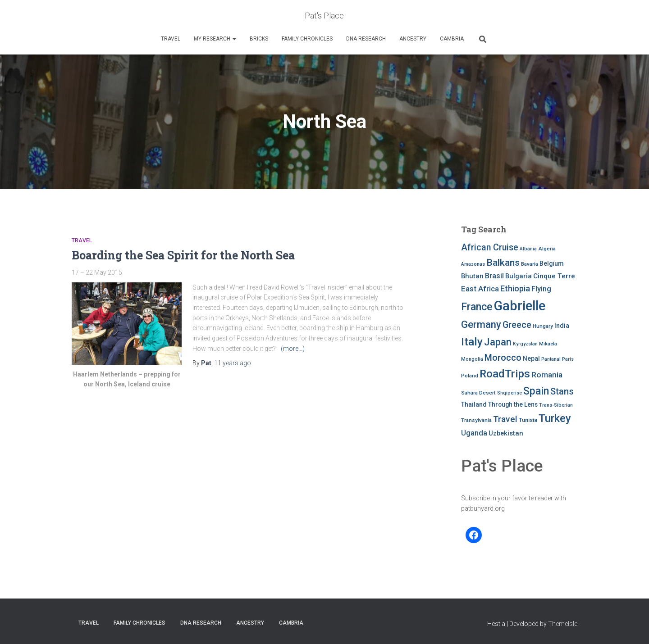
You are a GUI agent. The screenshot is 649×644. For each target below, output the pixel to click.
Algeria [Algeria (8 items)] (547, 249)
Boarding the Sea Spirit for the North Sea (183, 255)
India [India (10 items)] (562, 326)
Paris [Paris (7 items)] (568, 359)
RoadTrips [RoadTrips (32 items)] (505, 374)
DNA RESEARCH (366, 39)
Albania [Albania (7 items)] (528, 249)
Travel (171, 39)
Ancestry (413, 39)
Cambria (452, 39)
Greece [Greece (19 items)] (517, 325)
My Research (215, 39)
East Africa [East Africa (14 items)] (480, 289)
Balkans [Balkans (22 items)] (503, 263)
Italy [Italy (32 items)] (472, 342)
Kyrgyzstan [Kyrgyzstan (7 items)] (525, 344)
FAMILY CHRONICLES (307, 39)
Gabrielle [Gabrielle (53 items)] (519, 306)
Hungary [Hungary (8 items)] (543, 326)
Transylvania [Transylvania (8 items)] (476, 420)
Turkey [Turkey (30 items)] (555, 418)
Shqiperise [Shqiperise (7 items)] (510, 393)
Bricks (259, 39)
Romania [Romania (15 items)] (547, 375)
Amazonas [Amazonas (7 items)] (473, 264)
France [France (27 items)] (477, 307)
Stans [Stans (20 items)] (562, 391)
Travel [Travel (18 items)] (505, 419)
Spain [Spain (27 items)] (536, 391)
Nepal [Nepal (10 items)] (531, 358)
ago (233, 363)
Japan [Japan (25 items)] (498, 342)
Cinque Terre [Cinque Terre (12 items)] (554, 276)
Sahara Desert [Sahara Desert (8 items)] (478, 393)
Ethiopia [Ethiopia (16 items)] (515, 288)
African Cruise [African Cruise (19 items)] (490, 247)
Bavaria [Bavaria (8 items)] (530, 264)
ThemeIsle (563, 624)
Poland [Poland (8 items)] (470, 376)
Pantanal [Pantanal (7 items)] (551, 359)
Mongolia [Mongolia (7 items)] (472, 359)
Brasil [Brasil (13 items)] (494, 276)
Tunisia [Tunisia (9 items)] (528, 420)
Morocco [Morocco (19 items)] (503, 358)
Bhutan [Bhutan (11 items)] (472, 276)
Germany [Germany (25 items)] (481, 324)
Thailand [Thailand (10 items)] (474, 404)
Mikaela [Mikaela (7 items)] (548, 344)
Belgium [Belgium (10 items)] (551, 263)
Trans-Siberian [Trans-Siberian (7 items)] (556, 405)
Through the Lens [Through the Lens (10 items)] (513, 404)
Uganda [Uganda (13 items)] (474, 433)
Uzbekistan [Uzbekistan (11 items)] (506, 433)
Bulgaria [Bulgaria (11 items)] (519, 276)
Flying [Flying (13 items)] (541, 289)
